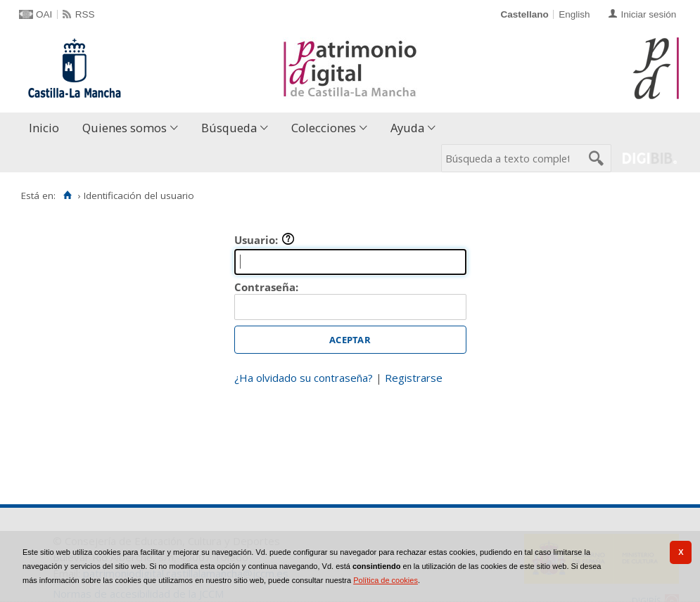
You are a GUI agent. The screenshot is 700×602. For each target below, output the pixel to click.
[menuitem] (47, 128)
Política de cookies (386, 580)
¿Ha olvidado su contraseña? (304, 378)
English (574, 14)
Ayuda (407, 128)
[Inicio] (67, 196)
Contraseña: (266, 287)
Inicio (44, 128)
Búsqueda (229, 128)
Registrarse (414, 378)
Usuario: (265, 240)
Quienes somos (125, 128)
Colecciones (324, 128)
